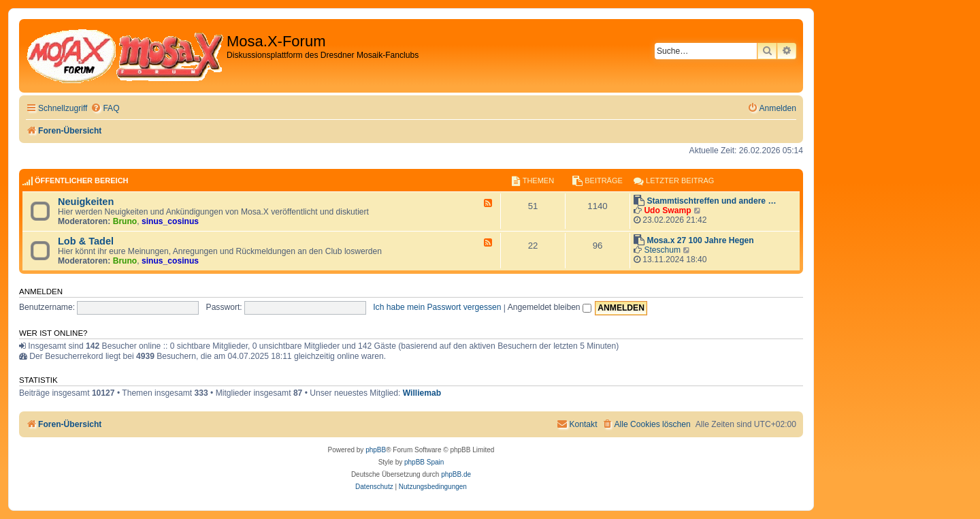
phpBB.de (456, 474)
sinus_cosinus (170, 221)
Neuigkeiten (86, 202)
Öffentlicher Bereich (82, 180)
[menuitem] (105, 109)
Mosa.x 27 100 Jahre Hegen (700, 240)
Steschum (662, 250)
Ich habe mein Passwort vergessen (437, 307)
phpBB (376, 450)
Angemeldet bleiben (550, 307)
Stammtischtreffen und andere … (711, 201)
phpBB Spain (424, 462)
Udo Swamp (667, 210)
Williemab (422, 393)
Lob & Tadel (86, 241)
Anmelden (41, 292)
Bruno (125, 221)
